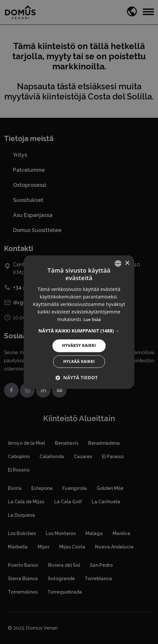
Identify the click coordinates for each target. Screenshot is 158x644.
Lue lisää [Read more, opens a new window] (92, 320)
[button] (79, 331)
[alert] (79, 322)
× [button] (127, 263)
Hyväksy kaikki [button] (79, 345)
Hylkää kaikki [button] (79, 361)
